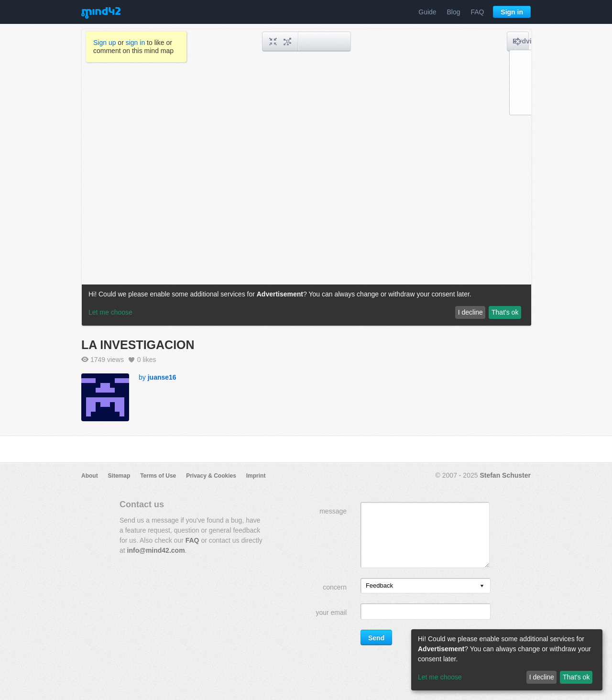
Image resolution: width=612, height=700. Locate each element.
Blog (454, 12)
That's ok (576, 677)
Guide (427, 12)
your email (331, 612)
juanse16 (162, 377)
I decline (542, 677)
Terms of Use (158, 476)
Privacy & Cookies (211, 476)
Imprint (256, 476)
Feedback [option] (379, 585)
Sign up (104, 43)
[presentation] (482, 586)
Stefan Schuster (505, 475)
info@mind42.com (156, 550)
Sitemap (119, 476)
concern (335, 587)
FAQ (477, 12)
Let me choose (440, 677)
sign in (135, 43)
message (333, 511)
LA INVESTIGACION (138, 345)
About (90, 476)
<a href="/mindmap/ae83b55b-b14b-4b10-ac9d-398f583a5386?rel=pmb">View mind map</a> (306, 177)
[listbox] (426, 586)
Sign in (512, 12)
